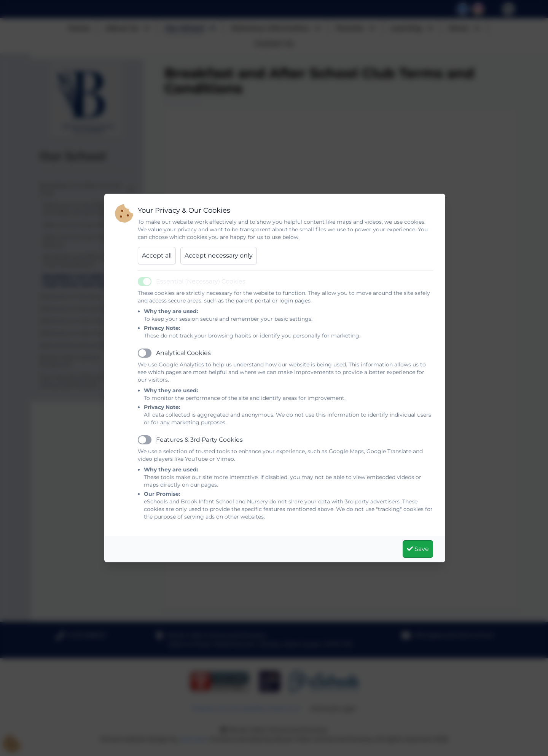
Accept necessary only (219, 255)
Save (418, 549)
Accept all (157, 255)
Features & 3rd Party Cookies (199, 440)
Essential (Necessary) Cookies (201, 281)
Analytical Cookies (183, 353)
